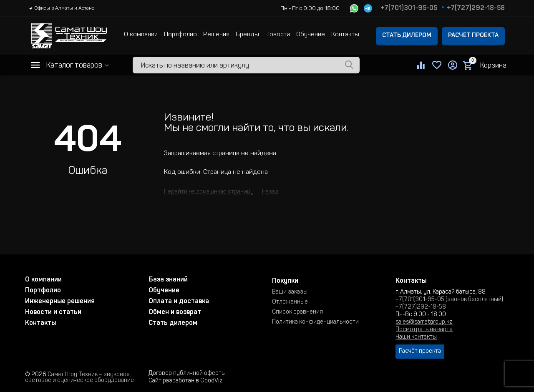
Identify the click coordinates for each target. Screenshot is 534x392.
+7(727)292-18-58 (476, 8)
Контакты (345, 35)
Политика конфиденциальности (315, 322)
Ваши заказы (290, 292)
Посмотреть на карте (424, 330)
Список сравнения (297, 312)
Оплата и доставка (179, 302)
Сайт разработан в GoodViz (185, 381)
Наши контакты (416, 337)
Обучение (311, 35)
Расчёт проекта (473, 36)
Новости (278, 35)
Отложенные (290, 302)
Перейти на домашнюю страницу (209, 192)
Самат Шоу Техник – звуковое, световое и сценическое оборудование (79, 378)
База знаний (168, 280)
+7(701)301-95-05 (409, 8)
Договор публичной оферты (187, 374)
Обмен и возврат (175, 312)
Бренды (247, 35)
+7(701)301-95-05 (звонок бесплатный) (449, 300)
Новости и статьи (53, 312)
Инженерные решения (60, 302)
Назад (270, 192)
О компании (141, 35)
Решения (216, 35)
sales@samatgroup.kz (424, 322)
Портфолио (180, 35)
